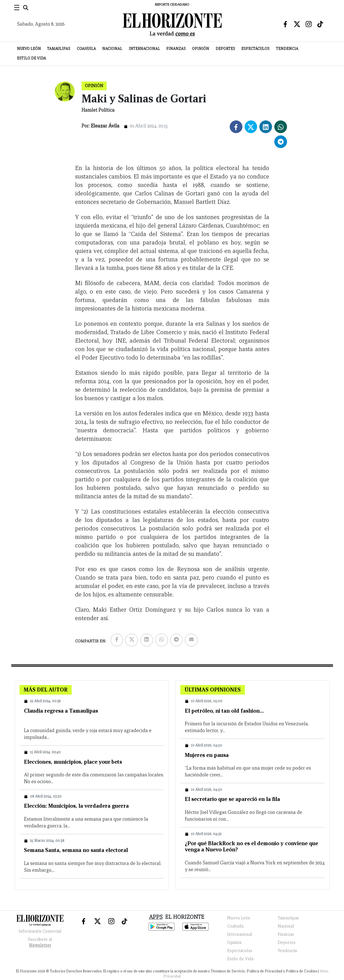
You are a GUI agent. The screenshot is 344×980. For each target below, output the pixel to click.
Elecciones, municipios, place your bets (73, 762)
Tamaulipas (59, 49)
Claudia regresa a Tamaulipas (61, 711)
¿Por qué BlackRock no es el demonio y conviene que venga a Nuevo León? (251, 846)
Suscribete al (40, 943)
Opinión (201, 49)
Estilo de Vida (31, 58)
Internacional (144, 49)
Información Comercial (40, 931)
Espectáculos (255, 49)
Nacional (112, 49)
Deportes (225, 49)
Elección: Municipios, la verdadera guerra (76, 806)
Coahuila (86, 49)
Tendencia (287, 49)
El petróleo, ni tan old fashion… (224, 711)
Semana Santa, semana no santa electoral (76, 850)
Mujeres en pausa (207, 755)
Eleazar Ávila (105, 126)
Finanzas (176, 49)
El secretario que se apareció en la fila (232, 799)
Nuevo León (29, 49)
